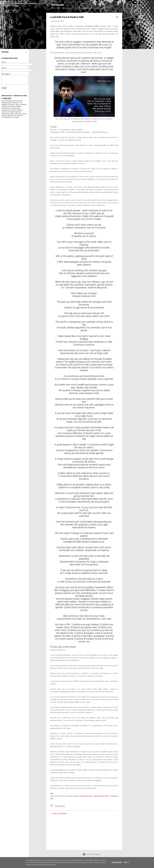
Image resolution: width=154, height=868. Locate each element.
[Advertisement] (130, 43)
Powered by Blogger (91, 854)
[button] (117, 17)
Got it (126, 862)
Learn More (117, 862)
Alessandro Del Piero (101, 796)
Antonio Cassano (86, 796)
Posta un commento (60, 814)
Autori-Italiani (60, 806)
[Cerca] (136, 6)
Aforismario (58, 5)
